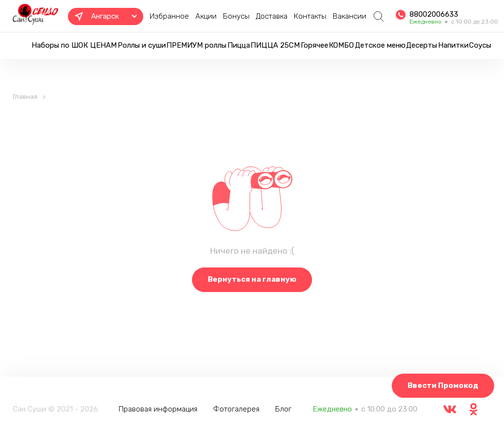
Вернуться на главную (252, 279)
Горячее (315, 45)
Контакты (310, 16)
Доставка (272, 16)
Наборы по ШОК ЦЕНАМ (74, 45)
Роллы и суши (142, 45)
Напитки (453, 45)
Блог (283, 409)
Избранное (169, 16)
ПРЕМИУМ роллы (196, 45)
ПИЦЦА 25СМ (275, 45)
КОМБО (341, 45)
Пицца (239, 45)
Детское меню (380, 45)
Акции (206, 16)
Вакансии (349, 16)
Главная (25, 97)
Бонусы (236, 16)
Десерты (422, 45)
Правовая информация (158, 409)
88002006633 (434, 14)
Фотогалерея (236, 409)
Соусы (480, 45)
